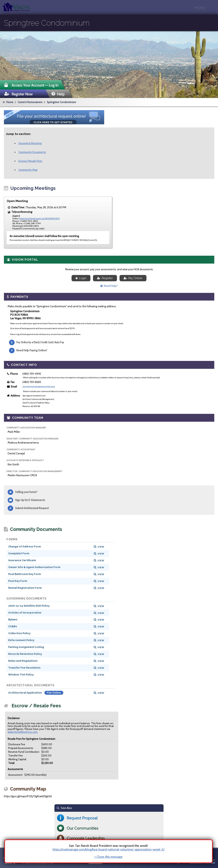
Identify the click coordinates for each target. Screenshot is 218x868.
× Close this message (108, 857)
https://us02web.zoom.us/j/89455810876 (39, 219)
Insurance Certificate (22, 560)
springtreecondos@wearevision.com (39, 386)
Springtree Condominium (61, 102)
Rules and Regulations (23, 661)
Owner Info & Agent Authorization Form (34, 567)
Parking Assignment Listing (26, 647)
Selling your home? (26, 492)
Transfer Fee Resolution (24, 668)
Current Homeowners (30, 102)
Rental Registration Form (25, 588)
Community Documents (32, 152)
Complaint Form (19, 553)
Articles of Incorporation (25, 613)
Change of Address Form (25, 547)
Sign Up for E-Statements (30, 500)
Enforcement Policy (21, 640)
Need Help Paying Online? (32, 350)
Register (105, 278)
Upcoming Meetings (30, 143)
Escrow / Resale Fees (30, 161)
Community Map (28, 170)
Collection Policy (19, 633)
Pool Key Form (18, 581)
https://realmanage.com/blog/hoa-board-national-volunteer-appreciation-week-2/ (109, 849)
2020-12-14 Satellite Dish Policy (29, 606)
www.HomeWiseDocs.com (23, 732)
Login (81, 278)
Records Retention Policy (25, 654)
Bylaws (13, 619)
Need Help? (109, 286)
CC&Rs (13, 626)
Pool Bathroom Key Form (25, 574)
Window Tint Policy (21, 675)
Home (10, 102)
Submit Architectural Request (32, 508)
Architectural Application (25, 693)
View (101, 547)
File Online (54, 693)
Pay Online (133, 278)
